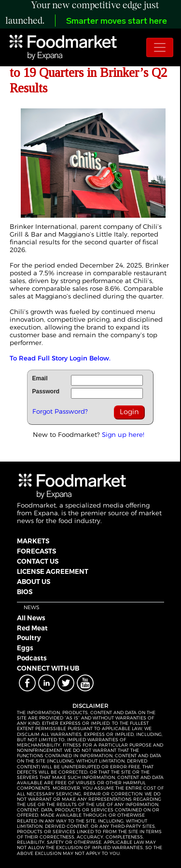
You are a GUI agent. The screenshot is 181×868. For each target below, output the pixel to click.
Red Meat (32, 628)
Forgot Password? (60, 411)
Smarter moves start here (117, 22)
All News (31, 618)
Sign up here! (123, 434)
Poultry (29, 638)
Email (40, 378)
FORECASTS (36, 551)
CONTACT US (38, 561)
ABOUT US (34, 582)
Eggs (25, 648)
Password (46, 391)
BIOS (25, 592)
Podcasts (32, 658)
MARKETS (33, 541)
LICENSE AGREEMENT (53, 571)
